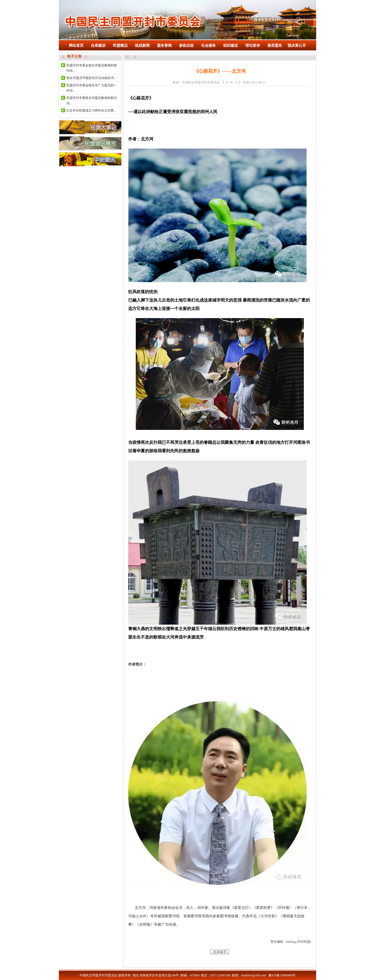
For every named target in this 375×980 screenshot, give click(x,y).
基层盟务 (275, 46)
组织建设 (231, 46)
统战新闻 (142, 46)
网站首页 (76, 46)
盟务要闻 (164, 46)
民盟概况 (120, 46)
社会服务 (209, 46)
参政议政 (186, 46)
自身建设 (98, 46)
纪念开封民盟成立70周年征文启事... (91, 110)
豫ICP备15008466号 (282, 975)
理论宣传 (253, 46)
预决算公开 (297, 46)
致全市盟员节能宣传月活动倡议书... (91, 78)
